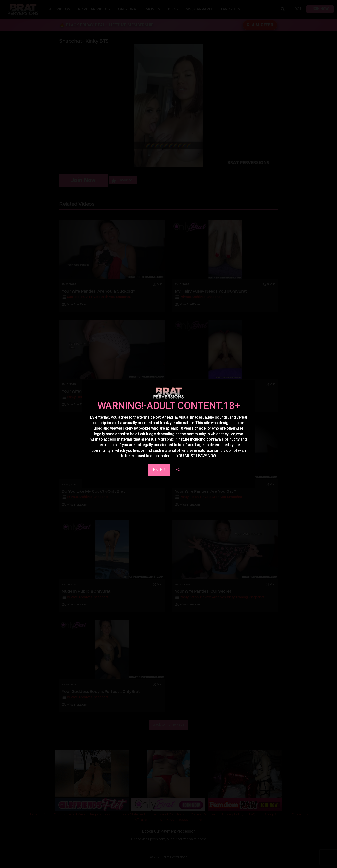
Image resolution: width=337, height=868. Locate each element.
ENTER (159, 470)
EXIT (180, 470)
